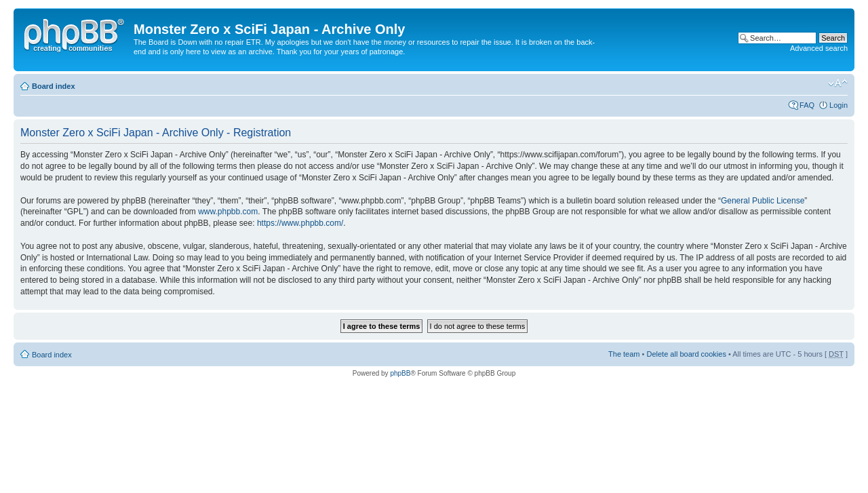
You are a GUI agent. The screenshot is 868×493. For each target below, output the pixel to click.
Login (839, 105)
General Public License (763, 201)
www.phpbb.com (228, 212)
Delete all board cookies (686, 354)
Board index (54, 86)
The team (624, 354)
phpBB (400, 373)
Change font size (838, 83)
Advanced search (819, 48)
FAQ (807, 105)
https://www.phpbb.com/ (300, 223)
